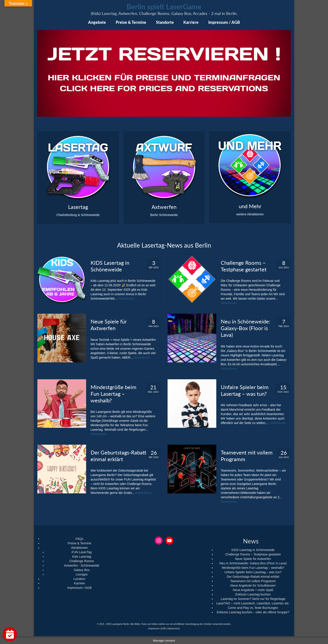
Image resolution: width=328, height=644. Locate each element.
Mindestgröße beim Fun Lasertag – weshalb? (253, 568)
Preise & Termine (79, 543)
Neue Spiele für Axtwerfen (253, 559)
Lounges (82, 574)
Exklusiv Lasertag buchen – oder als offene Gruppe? (253, 612)
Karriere (79, 583)
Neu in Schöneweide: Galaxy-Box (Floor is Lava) (253, 563)
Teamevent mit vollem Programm (253, 581)
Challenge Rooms (82, 561)
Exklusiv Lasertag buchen (253, 594)
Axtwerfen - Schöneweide (82, 565)
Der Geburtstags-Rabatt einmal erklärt (253, 577)
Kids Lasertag (82, 557)
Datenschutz (174, 629)
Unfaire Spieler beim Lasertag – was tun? (253, 572)
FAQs (79, 539)
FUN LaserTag (82, 552)
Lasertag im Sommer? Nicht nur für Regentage (253, 599)
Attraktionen (80, 548)
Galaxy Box (82, 570)
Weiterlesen (126, 299)
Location (80, 579)
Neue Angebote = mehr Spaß (253, 590)
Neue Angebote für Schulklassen (253, 585)
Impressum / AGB (79, 588)
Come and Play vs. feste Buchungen (253, 608)
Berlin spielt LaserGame (164, 7)
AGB (163, 629)
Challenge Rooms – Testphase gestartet (253, 554)
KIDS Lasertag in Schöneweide (253, 550)
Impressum (154, 629)
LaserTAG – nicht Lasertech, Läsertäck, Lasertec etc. (253, 603)
